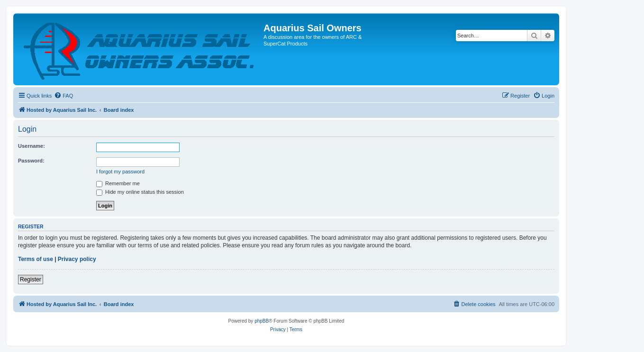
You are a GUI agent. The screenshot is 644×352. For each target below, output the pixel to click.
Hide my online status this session (140, 192)
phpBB (262, 321)
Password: (31, 161)
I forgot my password (120, 171)
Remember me (118, 183)
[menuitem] (63, 96)
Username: (32, 146)
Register (31, 280)
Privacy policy (77, 259)
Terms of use (36, 259)
